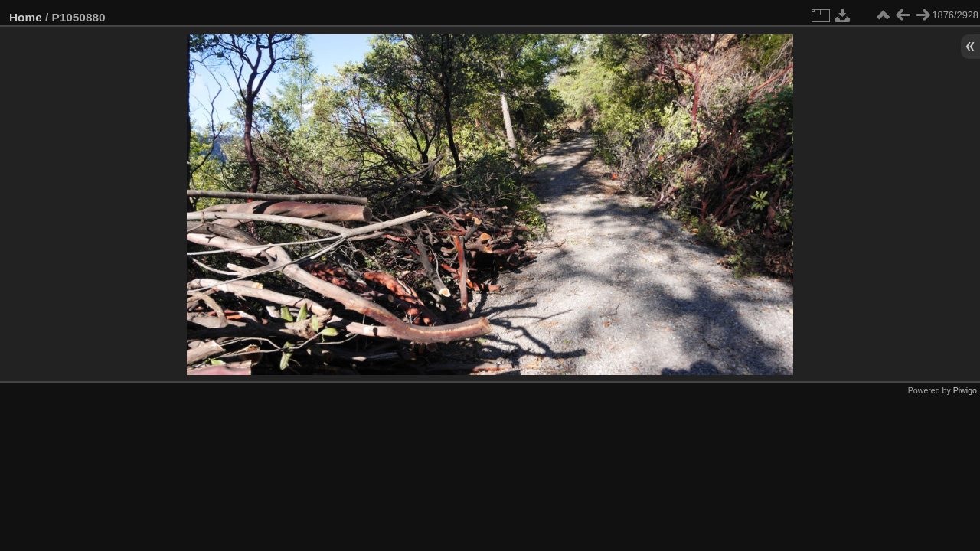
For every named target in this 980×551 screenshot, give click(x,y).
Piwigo (965, 390)
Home (26, 17)
